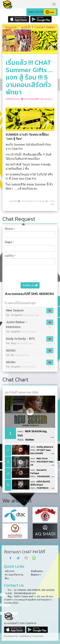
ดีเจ (7, 578)
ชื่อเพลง (10, 229)
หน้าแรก (10, 571)
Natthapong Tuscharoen (31, 636)
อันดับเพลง (37, 571)
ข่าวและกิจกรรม (14, 575)
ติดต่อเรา (36, 575)
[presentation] (29, 274)
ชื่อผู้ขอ (9, 242)
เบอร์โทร (10, 256)
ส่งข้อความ (30, 285)
